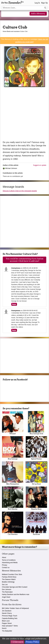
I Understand (17, 642)
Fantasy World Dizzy (9, 577)
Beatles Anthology (8, 582)
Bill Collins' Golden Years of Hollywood (15, 608)
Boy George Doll (36, 423)
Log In (37, 3)
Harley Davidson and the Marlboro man (16, 594)
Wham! (13, 423)
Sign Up (44, 3)
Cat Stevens (13, 523)
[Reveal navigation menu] (5, 14)
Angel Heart (6, 597)
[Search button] (45, 8)
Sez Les (5, 585)
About (4, 557)
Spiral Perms (36, 448)
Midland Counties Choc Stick (12, 574)
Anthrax (36, 523)
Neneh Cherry (7, 613)
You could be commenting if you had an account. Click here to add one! (25, 260)
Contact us (6, 568)
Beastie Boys (36, 498)
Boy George (13, 448)
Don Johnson (7, 589)
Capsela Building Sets (10, 618)
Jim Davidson (7, 611)
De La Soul (36, 473)
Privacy (5, 565)
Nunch (4, 628)
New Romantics (13, 473)
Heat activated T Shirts (10, 626)
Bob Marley (13, 498)
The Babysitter (7, 631)
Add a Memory (38, 14)
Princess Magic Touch (10, 616)
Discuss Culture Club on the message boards (20, 191)
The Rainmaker (7, 592)
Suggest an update (40, 165)
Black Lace (6, 621)
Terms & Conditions (9, 560)
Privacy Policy (32, 642)
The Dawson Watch (9, 579)
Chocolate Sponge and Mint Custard (15, 587)
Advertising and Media (10, 563)
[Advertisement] (24, 115)
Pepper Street (7, 623)
